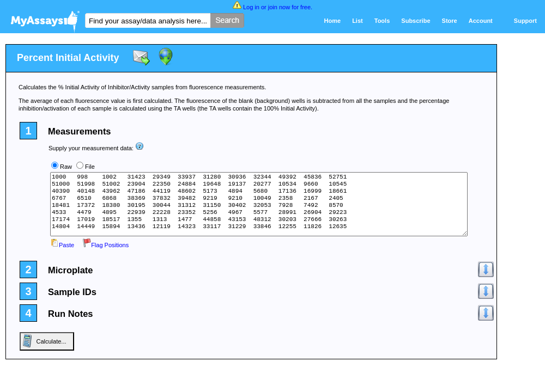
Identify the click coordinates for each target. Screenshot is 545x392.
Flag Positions (105, 245)
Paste (62, 245)
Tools (382, 21)
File (90, 167)
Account (481, 21)
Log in (251, 7)
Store (450, 21)
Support (525, 21)
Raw (66, 167)
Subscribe (416, 21)
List (358, 21)
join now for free (289, 7)
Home (333, 21)
